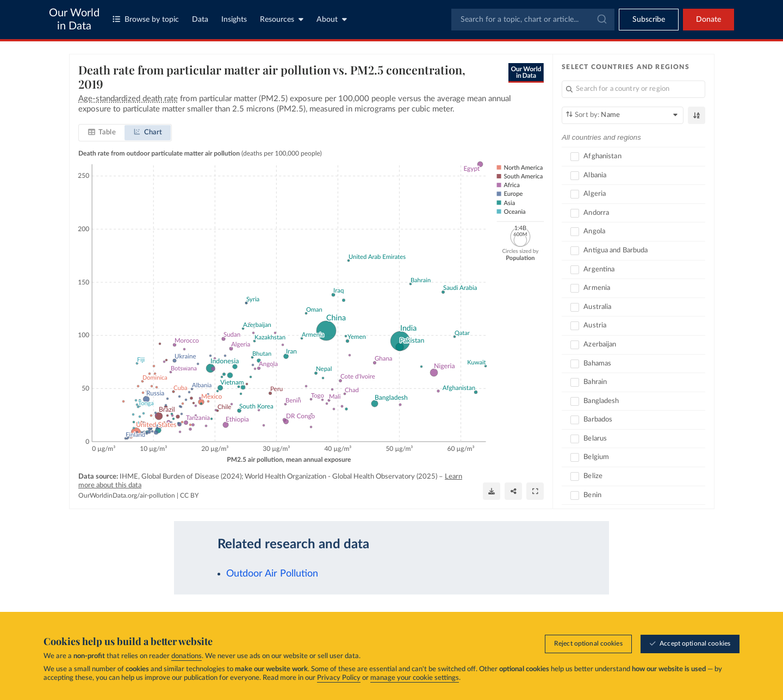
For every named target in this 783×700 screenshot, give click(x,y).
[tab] (102, 133)
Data (200, 20)
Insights (234, 20)
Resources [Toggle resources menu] (282, 19)
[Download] (492, 491)
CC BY (189, 495)
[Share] (513, 491)
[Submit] (601, 20)
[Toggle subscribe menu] (649, 20)
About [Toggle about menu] (332, 19)
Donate (709, 20)
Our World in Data (74, 20)
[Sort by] (623, 115)
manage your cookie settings (415, 678)
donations (187, 656)
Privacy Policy (339, 678)
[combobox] (533, 20)
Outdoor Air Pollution (272, 574)
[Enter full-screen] (535, 491)
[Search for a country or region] (633, 89)
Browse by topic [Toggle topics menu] (146, 19)
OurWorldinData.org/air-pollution (127, 495)
